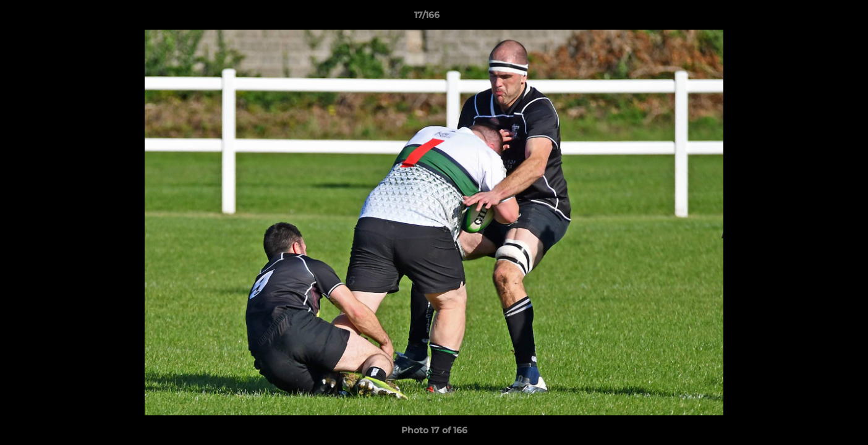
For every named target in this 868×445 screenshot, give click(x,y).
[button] (816, 18)
